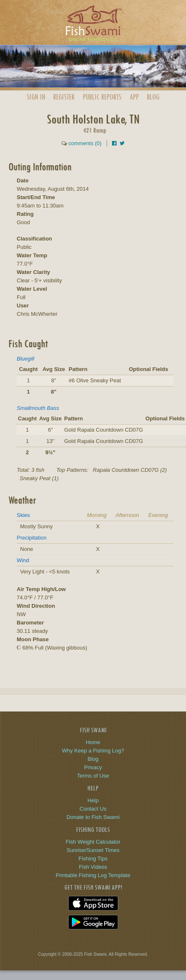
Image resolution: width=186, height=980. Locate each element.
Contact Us (93, 809)
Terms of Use (93, 776)
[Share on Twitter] (122, 143)
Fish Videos (93, 867)
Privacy (93, 767)
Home (93, 742)
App (134, 97)
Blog (153, 97)
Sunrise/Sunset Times (93, 850)
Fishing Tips (93, 858)
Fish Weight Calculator (93, 842)
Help (93, 800)
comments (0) (85, 143)
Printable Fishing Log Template (93, 875)
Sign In (36, 97)
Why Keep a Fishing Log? (93, 751)
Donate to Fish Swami (93, 817)
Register (64, 97)
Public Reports (102, 97)
